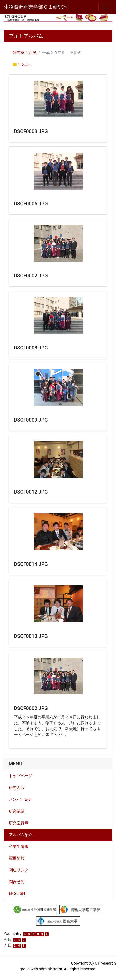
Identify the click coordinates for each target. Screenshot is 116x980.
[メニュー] (105, 7)
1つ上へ (25, 64)
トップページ (21, 776)
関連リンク (19, 870)
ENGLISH (17, 894)
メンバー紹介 (21, 799)
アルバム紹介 (21, 835)
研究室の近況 (25, 53)
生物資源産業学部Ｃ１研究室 (36, 7)
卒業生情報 (19, 846)
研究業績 (17, 811)
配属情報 (17, 858)
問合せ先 (17, 882)
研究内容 (17, 788)
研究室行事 (19, 823)
